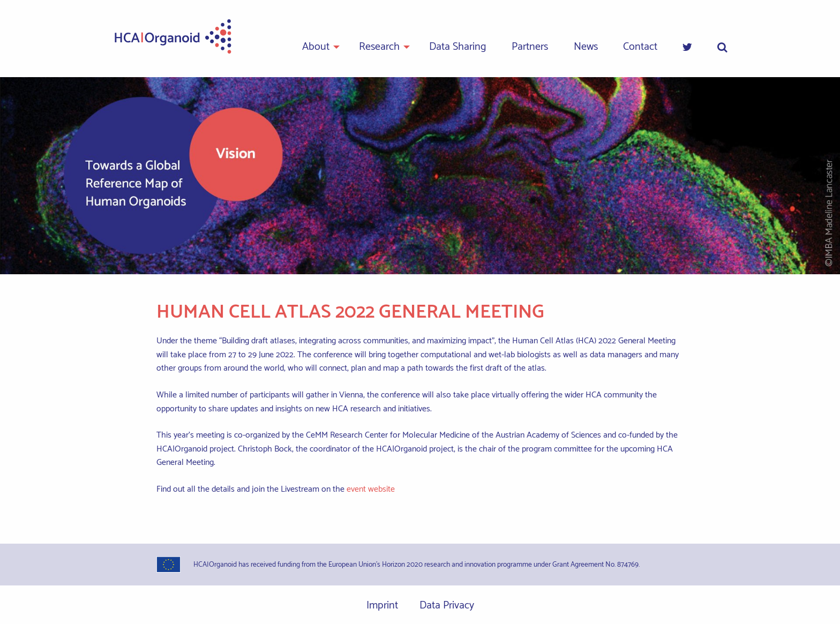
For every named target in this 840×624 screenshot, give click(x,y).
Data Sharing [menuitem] (458, 47)
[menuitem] (687, 48)
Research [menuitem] (379, 47)
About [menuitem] (316, 47)
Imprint (382, 606)
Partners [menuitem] (530, 47)
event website (371, 489)
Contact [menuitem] (640, 47)
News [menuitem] (586, 47)
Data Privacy (447, 606)
